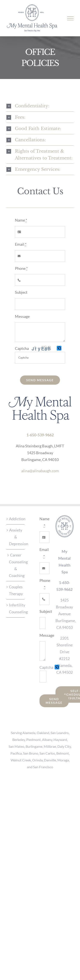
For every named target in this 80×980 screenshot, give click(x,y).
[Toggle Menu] (71, 18)
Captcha (22, 348)
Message (22, 316)
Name (21, 220)
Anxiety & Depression (16, 537)
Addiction (16, 519)
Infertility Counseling (16, 608)
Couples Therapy (16, 590)
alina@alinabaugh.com (40, 471)
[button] (59, 348)
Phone (21, 268)
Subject (21, 292)
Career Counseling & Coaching (16, 565)
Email (21, 244)
